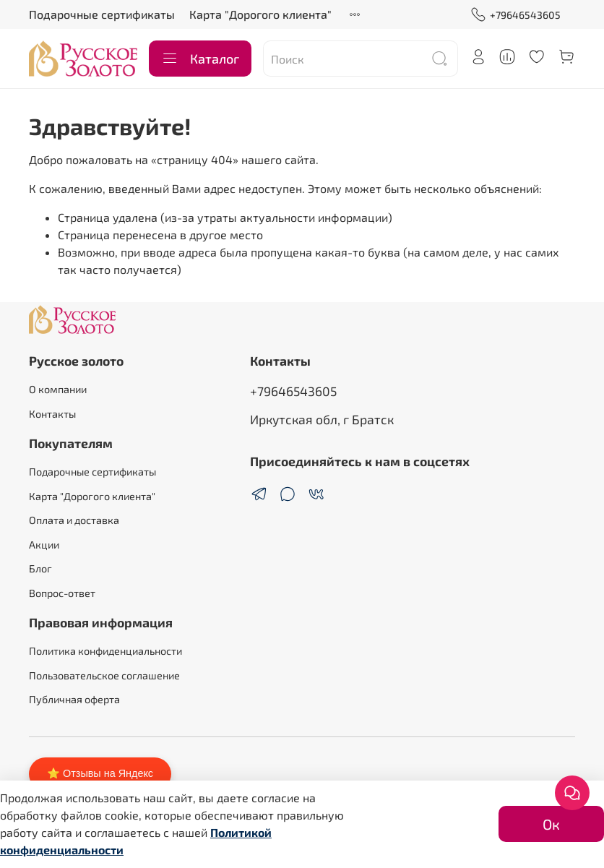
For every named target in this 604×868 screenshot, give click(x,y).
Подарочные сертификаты (102, 14)
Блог (40, 568)
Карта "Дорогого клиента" (260, 14)
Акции (44, 545)
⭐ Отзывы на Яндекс (100, 773)
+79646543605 (515, 15)
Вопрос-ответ (62, 593)
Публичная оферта (74, 699)
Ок (551, 824)
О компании (58, 389)
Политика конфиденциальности (105, 651)
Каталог (200, 59)
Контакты (52, 414)
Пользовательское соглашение (104, 675)
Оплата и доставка (74, 520)
